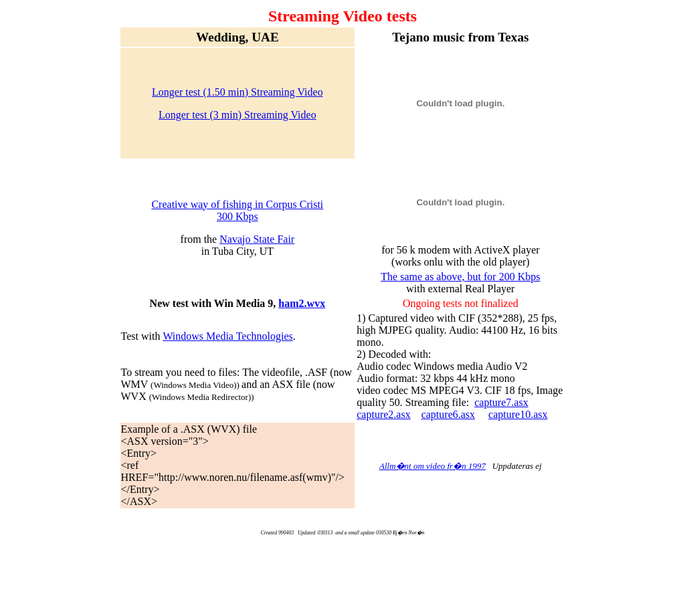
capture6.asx (448, 414)
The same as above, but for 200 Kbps (460, 277)
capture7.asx (501, 402)
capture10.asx (518, 414)
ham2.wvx (302, 303)
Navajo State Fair (257, 239)
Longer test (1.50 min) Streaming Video (237, 92)
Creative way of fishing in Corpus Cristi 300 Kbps (237, 210)
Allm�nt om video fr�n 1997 (432, 466)
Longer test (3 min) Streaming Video (237, 115)
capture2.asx (383, 414)
